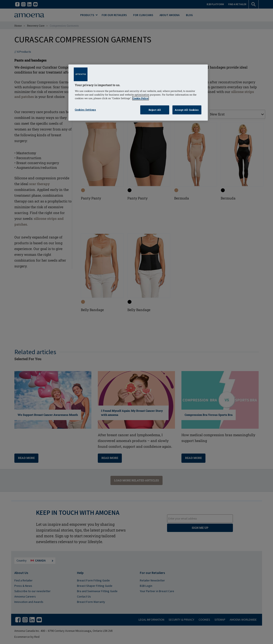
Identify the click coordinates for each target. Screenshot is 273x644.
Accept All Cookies (187, 110)
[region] (138, 93)
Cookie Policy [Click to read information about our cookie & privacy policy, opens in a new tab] (141, 98)
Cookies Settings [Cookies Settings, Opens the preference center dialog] (85, 110)
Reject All (155, 110)
